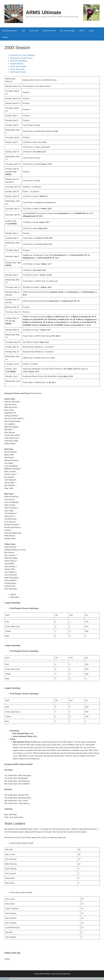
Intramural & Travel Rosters (22, 58)
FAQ (23, 31)
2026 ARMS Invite (49, 31)
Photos (82, 31)
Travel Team (34, 31)
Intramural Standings (19, 61)
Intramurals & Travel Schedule (22, 55)
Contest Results (17, 64)
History (91, 31)
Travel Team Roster (18, 66)
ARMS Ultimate (44, 12)
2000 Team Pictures (18, 72)
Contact (5, 37)
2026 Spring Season (10, 31)
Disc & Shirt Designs (68, 31)
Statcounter (5, 979)
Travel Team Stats (18, 69)
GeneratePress (65, 974)
